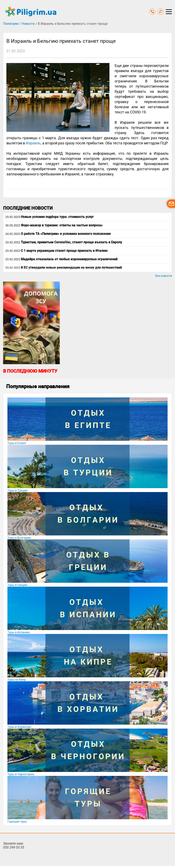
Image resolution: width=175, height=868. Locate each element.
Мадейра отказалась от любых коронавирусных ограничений (69, 259)
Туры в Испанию (19, 632)
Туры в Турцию (18, 490)
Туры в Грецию (17, 585)
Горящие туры (17, 822)
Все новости (164, 276)
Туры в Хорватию (19, 727)
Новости (28, 24)
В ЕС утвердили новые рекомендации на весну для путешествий (71, 268)
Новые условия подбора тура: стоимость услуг (57, 217)
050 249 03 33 (14, 847)
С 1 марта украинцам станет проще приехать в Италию (64, 251)
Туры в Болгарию (19, 538)
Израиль (33, 143)
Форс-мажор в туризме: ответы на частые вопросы (62, 225)
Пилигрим (11, 24)
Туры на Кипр (17, 680)
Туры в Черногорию (21, 774)
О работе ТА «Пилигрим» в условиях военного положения (66, 234)
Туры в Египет (17, 443)
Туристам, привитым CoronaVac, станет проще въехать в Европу (71, 242)
